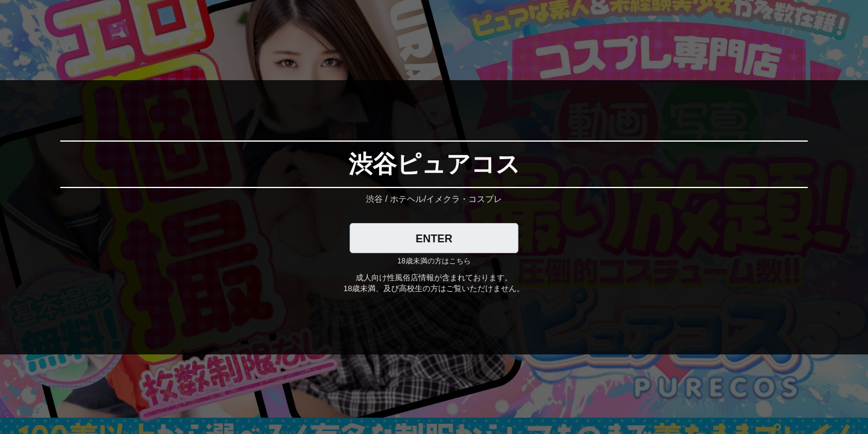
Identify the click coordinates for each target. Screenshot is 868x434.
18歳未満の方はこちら (434, 261)
